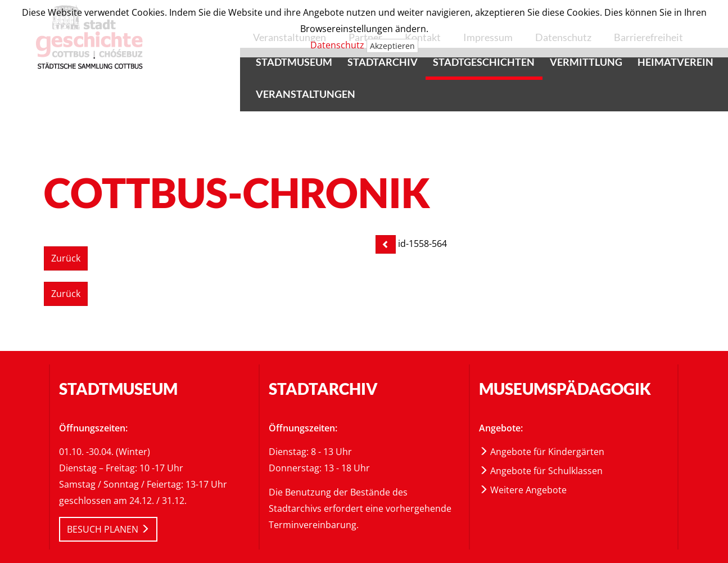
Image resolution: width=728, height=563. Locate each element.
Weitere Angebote (523, 490)
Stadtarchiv (383, 62)
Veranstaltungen (306, 94)
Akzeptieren (392, 46)
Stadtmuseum (294, 62)
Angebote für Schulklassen (541, 471)
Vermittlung (586, 62)
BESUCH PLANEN (108, 529)
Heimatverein (675, 62)
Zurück (66, 258)
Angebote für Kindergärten (542, 452)
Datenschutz (337, 45)
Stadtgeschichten (484, 62)
